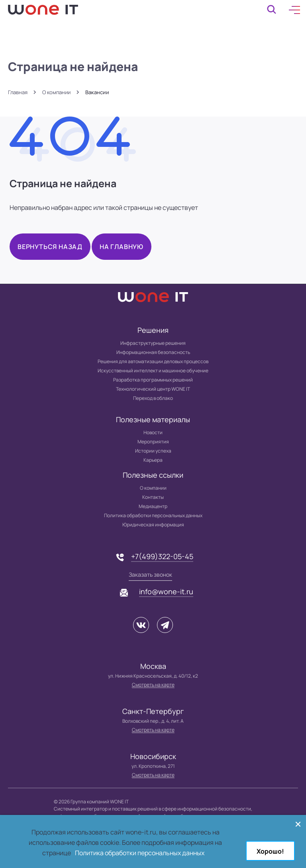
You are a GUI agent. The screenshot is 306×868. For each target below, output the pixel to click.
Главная (18, 92)
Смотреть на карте (153, 685)
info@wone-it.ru (166, 591)
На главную (122, 247)
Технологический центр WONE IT (153, 389)
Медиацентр (153, 506)
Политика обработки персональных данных (153, 515)
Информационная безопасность (153, 352)
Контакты (153, 497)
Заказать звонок (150, 574)
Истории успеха (153, 451)
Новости (153, 432)
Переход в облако (153, 398)
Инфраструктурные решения (153, 343)
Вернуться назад (50, 247)
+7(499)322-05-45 (162, 556)
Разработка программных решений (153, 380)
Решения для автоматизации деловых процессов (153, 361)
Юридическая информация (153, 525)
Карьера (153, 460)
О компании (56, 92)
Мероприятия (153, 442)
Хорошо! (270, 851)
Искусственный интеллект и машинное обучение (153, 371)
